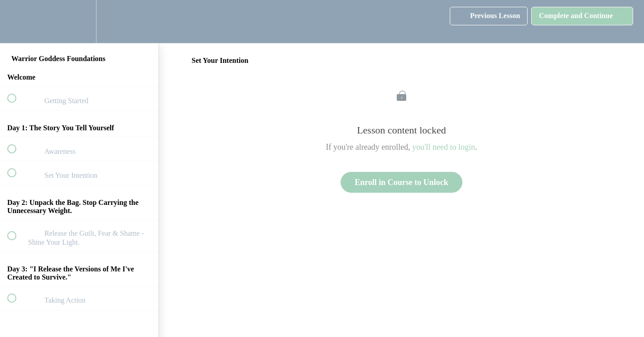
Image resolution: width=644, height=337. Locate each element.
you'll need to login (444, 147)
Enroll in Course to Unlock (401, 182)
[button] (17, 21)
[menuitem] (79, 21)
